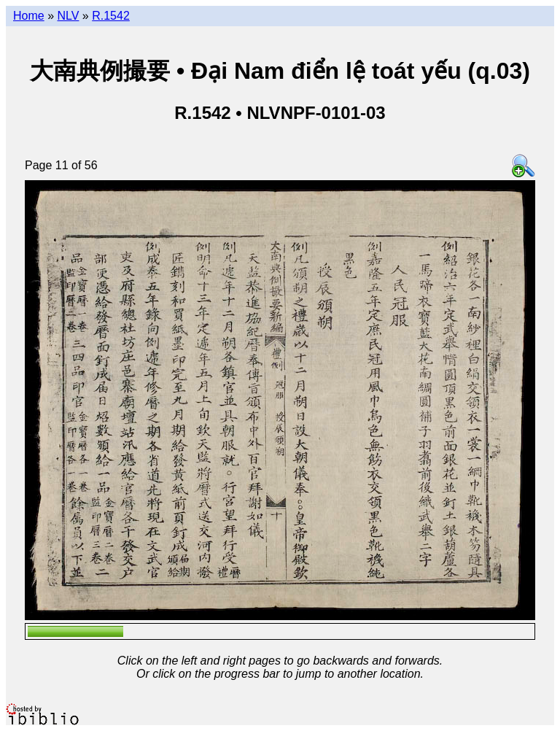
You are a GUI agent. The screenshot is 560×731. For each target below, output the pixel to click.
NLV (68, 16)
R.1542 (111, 16)
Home (29, 16)
